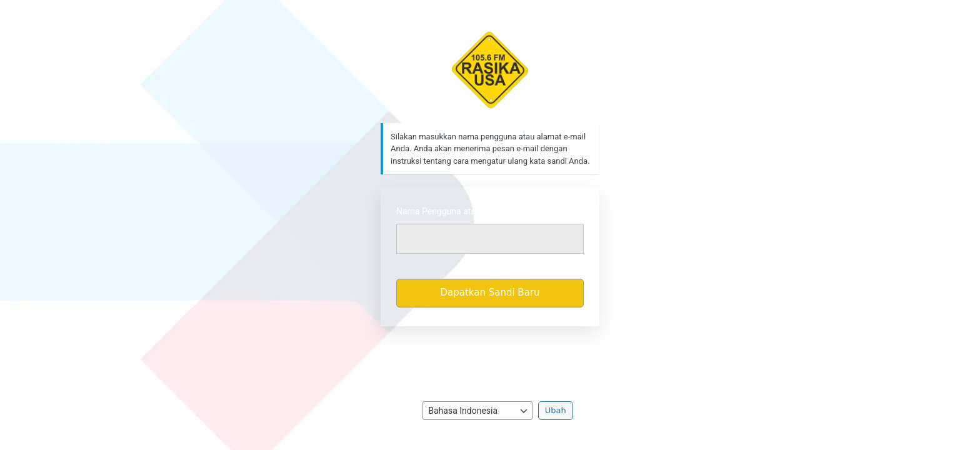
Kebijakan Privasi (490, 365)
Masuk (393, 347)
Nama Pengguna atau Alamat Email (465, 211)
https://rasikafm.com (490, 70)
